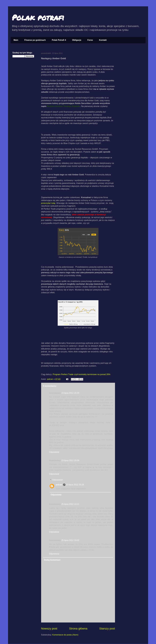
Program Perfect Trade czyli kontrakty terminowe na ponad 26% (82, 374)
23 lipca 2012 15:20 (70, 393)
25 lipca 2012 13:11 (70, 504)
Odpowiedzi (58, 480)
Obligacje (77, 40)
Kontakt (103, 40)
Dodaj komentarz (52, 560)
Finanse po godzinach (35, 40)
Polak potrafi (38, 17)
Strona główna (78, 629)
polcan (50, 379)
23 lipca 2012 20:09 (70, 460)
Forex (90, 40)
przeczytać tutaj (48, 203)
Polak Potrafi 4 (59, 40)
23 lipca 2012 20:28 (75, 485)
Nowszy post (49, 629)
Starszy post (107, 629)
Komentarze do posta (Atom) (65, 635)
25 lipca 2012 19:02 (70, 540)
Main (16, 40)
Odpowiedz (54, 452)
